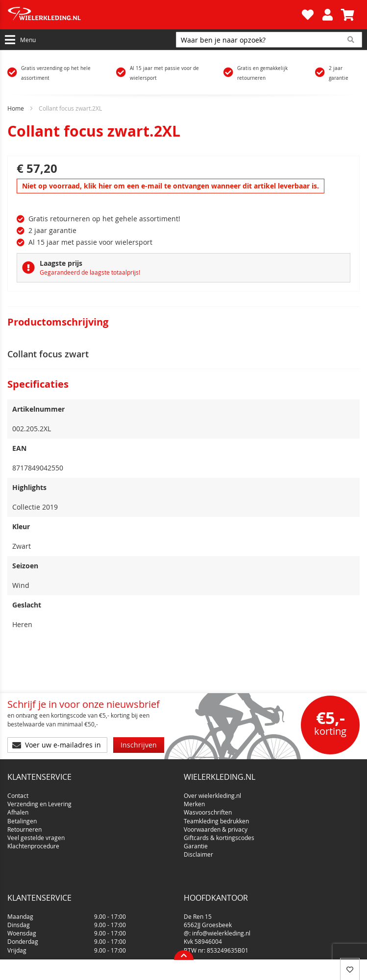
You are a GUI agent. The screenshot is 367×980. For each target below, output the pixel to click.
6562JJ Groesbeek (208, 888)
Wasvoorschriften (208, 809)
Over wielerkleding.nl (212, 792)
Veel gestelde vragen (36, 834)
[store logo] (153, 15)
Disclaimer (198, 850)
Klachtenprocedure (33, 842)
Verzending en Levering (39, 800)
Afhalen (18, 809)
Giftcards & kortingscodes (219, 834)
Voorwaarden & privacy (216, 825)
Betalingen (22, 817)
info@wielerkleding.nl (221, 897)
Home (16, 108)
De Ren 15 (198, 880)
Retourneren (24, 825)
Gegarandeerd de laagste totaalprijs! (90, 272)
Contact (18, 792)
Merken (194, 800)
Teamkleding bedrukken (216, 817)
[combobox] (269, 40)
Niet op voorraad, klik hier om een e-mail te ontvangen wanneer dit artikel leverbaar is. (171, 186)
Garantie (196, 842)
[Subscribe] (139, 745)
